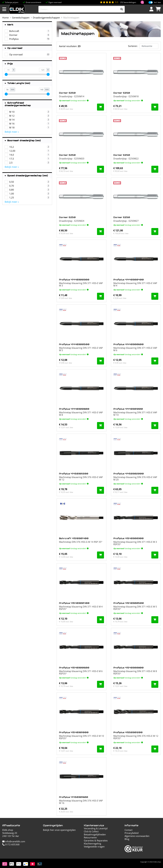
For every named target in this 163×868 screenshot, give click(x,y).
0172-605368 (11, 844)
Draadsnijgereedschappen (46, 18)
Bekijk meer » (12, 132)
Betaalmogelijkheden (95, 834)
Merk (9, 25)
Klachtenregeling (92, 844)
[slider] (6, 74)
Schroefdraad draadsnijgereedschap (18, 104)
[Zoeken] (122, 9)
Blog (127, 839)
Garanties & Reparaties (96, 840)
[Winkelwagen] (158, 9)
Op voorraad (13, 48)
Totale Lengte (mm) (17, 83)
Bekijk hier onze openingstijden (59, 830)
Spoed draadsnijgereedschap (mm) (26, 176)
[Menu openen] (4, 9)
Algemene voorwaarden (137, 836)
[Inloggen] (151, 9)
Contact (128, 830)
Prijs (9, 64)
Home (5, 18)
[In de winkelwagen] (100, 107)
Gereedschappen (21, 18)
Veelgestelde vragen (94, 847)
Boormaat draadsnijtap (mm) (23, 141)
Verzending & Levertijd (96, 828)
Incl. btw (157, 2)
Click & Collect (91, 831)
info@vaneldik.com (14, 841)
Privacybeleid (132, 833)
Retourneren (90, 837)
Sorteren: (133, 46)
